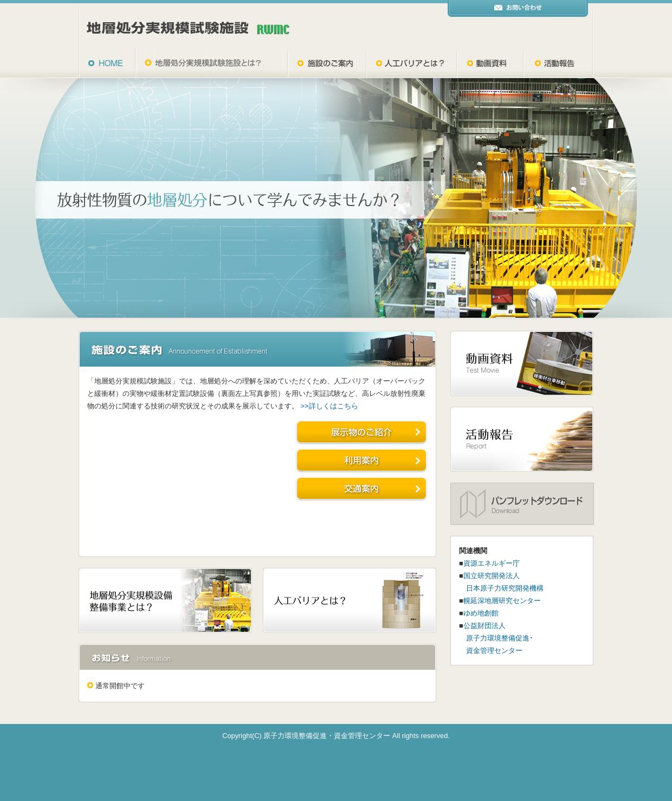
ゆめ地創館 (481, 613)
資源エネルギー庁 (492, 563)
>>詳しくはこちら (329, 406)
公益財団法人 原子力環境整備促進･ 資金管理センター (496, 638)
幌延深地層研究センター (502, 601)
